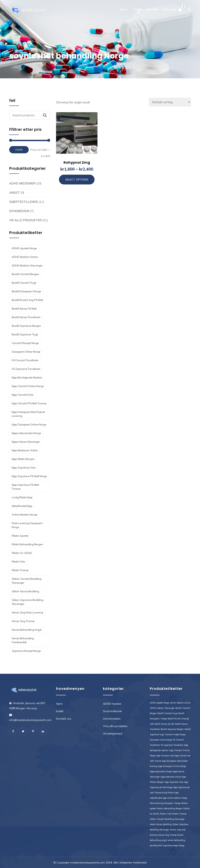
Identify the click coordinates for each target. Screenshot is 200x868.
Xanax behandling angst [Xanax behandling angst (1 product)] (27, 630)
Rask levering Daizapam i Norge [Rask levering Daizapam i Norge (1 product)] (27, 525)
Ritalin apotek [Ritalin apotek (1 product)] (20, 536)
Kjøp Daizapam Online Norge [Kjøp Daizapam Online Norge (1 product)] (29, 425)
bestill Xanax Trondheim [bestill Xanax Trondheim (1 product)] (26, 317)
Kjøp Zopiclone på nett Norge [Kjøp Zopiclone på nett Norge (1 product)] (29, 476)
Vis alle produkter (25, 220)
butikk (137, 9)
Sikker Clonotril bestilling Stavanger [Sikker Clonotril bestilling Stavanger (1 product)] (27, 581)
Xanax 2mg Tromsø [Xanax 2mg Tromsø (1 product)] (23, 621)
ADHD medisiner (22, 183)
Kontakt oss (64, 719)
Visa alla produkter (115, 726)
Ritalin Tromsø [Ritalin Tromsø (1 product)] (20, 570)
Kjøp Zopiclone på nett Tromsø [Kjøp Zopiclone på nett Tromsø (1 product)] (25, 487)
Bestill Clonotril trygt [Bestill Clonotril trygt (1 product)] (24, 283)
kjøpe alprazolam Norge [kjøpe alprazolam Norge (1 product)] (26, 433)
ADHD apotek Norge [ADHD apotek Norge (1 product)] (24, 248)
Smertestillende (24, 202)
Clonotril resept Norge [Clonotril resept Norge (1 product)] (25, 343)
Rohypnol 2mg (77, 162)
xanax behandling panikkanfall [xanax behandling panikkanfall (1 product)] (23, 640)
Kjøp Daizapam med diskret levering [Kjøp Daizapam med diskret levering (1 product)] (28, 414)
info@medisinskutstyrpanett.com (30, 720)
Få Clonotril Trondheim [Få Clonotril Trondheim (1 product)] (25, 360)
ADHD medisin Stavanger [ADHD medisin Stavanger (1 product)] (27, 266)
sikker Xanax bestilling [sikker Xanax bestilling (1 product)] (25, 591)
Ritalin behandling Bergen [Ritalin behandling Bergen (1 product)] (27, 544)
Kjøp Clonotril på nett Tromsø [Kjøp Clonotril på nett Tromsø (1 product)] (29, 403)
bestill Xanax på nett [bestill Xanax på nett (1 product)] (24, 309)
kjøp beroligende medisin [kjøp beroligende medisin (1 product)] (27, 378)
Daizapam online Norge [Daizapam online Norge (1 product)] (26, 352)
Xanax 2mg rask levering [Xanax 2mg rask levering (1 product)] (27, 612)
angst (14, 193)
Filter (19, 150)
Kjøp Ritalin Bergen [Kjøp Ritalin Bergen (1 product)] (23, 459)
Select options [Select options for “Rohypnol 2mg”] (77, 180)
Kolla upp (169, 9)
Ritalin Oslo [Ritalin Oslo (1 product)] (18, 562)
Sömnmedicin (112, 719)
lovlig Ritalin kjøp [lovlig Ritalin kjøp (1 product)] (22, 497)
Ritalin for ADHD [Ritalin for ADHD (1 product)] (22, 553)
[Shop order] (170, 102)
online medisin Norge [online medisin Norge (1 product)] (25, 515)
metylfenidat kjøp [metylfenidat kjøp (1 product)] (22, 506)
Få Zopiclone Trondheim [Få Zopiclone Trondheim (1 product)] (26, 369)
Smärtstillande (112, 711)
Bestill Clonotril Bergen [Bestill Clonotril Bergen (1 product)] (25, 274)
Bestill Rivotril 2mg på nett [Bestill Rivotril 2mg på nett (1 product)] (27, 300)
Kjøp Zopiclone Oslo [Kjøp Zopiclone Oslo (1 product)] (24, 468)
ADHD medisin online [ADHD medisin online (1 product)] (25, 257)
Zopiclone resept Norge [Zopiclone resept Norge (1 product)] (26, 651)
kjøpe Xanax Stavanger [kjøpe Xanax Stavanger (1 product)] (26, 442)
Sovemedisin (19, 211)
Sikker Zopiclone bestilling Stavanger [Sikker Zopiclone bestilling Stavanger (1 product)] (28, 602)
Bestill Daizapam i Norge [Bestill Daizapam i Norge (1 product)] (26, 291)
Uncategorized (112, 733)
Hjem (124, 9)
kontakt (152, 9)
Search (47, 115)
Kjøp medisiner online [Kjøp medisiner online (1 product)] (25, 450)
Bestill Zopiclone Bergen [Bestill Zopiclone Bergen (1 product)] (26, 326)
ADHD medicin (112, 704)
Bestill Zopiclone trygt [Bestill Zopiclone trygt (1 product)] (25, 334)
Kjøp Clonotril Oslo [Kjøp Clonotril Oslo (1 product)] (23, 395)
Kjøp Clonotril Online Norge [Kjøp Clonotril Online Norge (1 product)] (28, 386)
